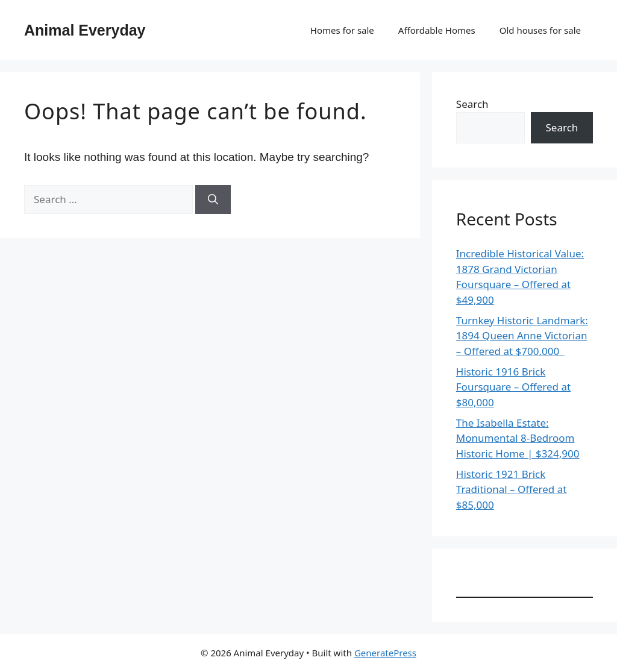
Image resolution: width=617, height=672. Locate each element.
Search (472, 104)
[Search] (213, 199)
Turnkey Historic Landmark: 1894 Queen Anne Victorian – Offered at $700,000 (522, 336)
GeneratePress (385, 653)
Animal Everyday (85, 30)
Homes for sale (342, 30)
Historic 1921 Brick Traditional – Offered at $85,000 (512, 489)
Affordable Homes (437, 30)
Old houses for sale (540, 30)
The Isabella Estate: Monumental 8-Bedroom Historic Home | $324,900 (518, 438)
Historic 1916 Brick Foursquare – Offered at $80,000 (513, 387)
